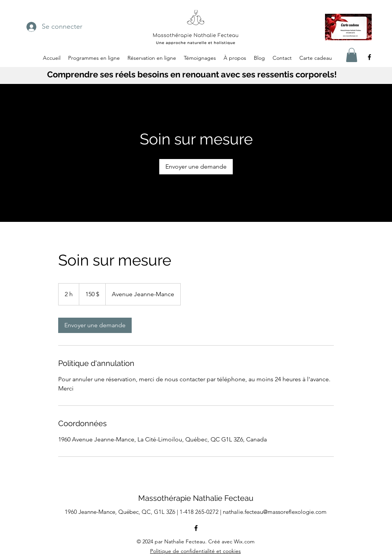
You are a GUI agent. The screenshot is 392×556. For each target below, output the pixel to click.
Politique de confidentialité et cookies (195, 551)
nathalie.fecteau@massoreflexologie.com (275, 512)
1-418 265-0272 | (201, 512)
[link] (196, 167)
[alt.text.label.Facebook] (369, 57)
